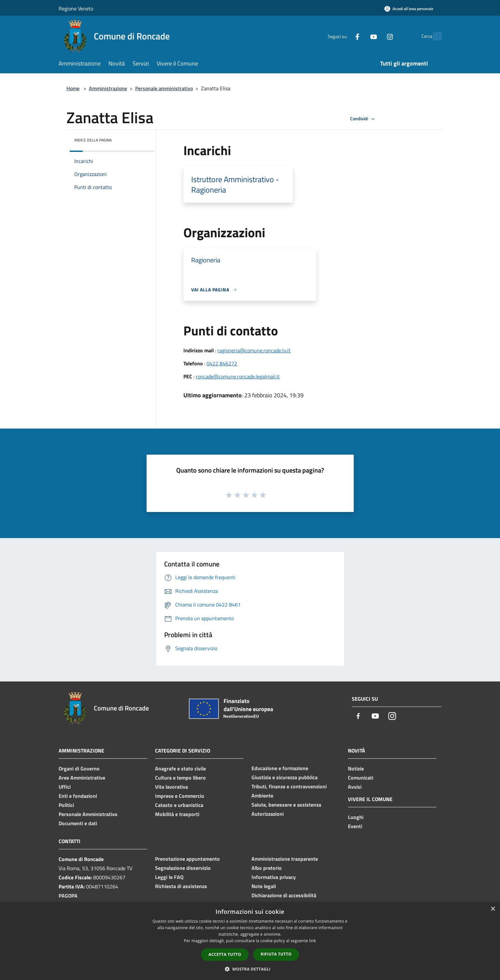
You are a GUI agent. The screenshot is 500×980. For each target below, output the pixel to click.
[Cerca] (434, 36)
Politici (66, 805)
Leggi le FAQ (169, 877)
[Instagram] (376, 36)
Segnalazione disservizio (183, 868)
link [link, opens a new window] (313, 941)
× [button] (493, 909)
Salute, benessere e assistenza (286, 805)
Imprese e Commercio (180, 796)
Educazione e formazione (280, 768)
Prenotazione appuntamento (187, 859)
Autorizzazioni (268, 814)
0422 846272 (222, 363)
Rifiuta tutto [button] (276, 954)
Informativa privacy (274, 877)
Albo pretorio (267, 868)
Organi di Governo (79, 768)
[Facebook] (343, 36)
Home (73, 88)
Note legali (264, 886)
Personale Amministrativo (88, 814)
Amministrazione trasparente (285, 859)
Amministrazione (108, 88)
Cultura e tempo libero (180, 778)
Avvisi (355, 787)
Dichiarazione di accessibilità (284, 895)
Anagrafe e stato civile (180, 768)
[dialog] (250, 941)
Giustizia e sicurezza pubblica (285, 777)
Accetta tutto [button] (225, 954)
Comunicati (361, 778)
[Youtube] (360, 36)
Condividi (364, 119)
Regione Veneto (76, 8)
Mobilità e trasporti (177, 814)
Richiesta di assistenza (181, 886)
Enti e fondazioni (78, 796)
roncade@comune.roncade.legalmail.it (238, 376)
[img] (141, 139)
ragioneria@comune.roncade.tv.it (254, 350)
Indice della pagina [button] (93, 140)
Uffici (65, 787)
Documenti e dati (78, 823)
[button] (250, 969)
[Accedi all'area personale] (409, 9)
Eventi (355, 826)
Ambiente (262, 796)
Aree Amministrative (82, 778)
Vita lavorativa (171, 787)
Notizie (356, 768)
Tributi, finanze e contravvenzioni (289, 786)
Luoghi (356, 817)
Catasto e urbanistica (179, 805)
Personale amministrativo (164, 88)
